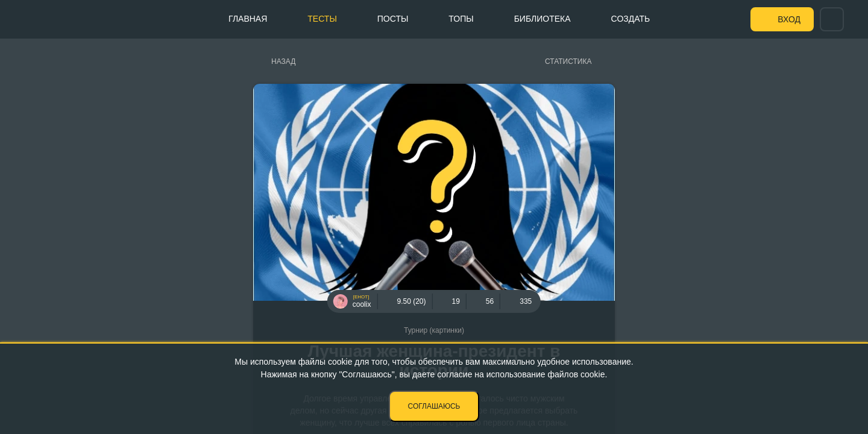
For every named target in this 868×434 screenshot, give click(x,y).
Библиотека (542, 19)
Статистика (568, 61)
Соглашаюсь (434, 406)
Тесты (322, 19)
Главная (248, 19)
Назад (283, 61)
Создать (631, 19)
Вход (789, 19)
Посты (393, 19)
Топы (461, 19)
